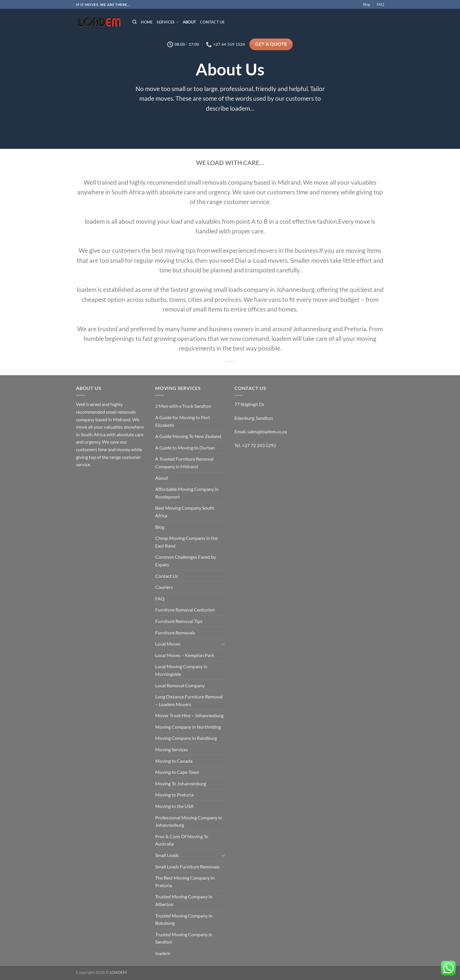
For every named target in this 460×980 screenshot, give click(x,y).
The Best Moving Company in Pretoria (185, 882)
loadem (163, 953)
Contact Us (212, 22)
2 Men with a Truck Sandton (183, 406)
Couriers (164, 587)
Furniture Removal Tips (179, 621)
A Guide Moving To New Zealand (188, 436)
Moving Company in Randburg (186, 738)
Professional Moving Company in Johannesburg (189, 821)
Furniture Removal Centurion (185, 610)
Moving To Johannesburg (181, 783)
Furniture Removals (175, 633)
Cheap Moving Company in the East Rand (186, 542)
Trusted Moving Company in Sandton (184, 938)
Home (147, 22)
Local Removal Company (180, 685)
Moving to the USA (174, 806)
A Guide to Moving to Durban (185, 448)
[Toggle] (223, 644)
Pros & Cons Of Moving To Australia (182, 840)
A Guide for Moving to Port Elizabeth (183, 421)
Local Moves (168, 644)
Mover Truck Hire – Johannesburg (189, 715)
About (189, 22)
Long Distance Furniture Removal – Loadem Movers (189, 700)
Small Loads (167, 855)
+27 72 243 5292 (259, 445)
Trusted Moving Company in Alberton (184, 900)
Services (168, 22)
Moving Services (172, 749)
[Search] (135, 22)
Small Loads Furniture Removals (187, 867)
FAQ (380, 4)
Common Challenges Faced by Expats (186, 561)
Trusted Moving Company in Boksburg (184, 919)
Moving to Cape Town (177, 772)
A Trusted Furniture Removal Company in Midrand (184, 463)
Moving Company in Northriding (188, 727)
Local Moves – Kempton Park (185, 655)
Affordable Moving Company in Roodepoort (187, 493)
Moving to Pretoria (174, 795)
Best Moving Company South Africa (185, 512)
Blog (367, 4)
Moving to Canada (174, 761)
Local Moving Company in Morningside (181, 670)
